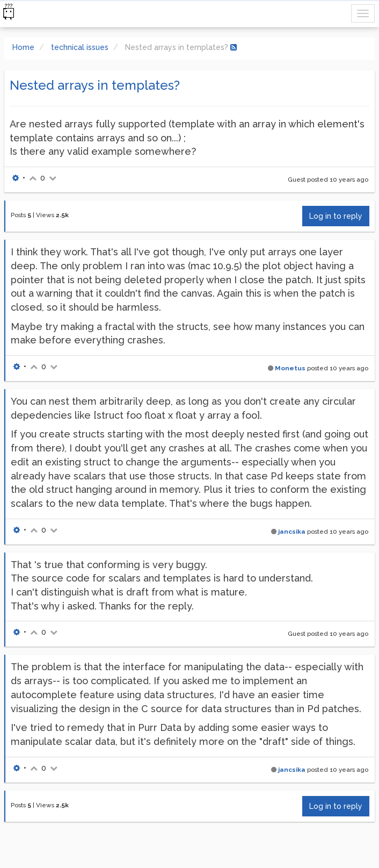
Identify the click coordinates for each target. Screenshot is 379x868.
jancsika (292, 532)
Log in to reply (336, 216)
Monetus (290, 368)
